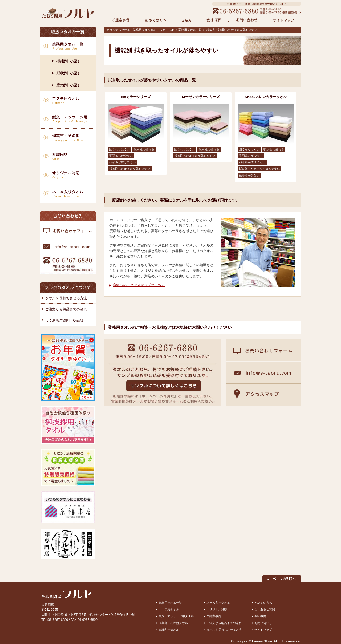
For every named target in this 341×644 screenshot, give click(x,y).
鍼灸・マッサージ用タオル (176, 616)
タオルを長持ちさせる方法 (66, 298)
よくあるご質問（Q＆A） (65, 320)
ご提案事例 (214, 616)
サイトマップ (263, 630)
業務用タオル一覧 (190, 30)
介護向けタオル (169, 630)
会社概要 (260, 616)
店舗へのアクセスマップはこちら (139, 285)
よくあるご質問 (265, 609)
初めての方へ (263, 603)
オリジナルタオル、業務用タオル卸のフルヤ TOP (140, 30)
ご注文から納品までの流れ (66, 309)
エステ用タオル (169, 609)
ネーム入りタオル (218, 603)
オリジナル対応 (217, 609)
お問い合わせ (263, 623)
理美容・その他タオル (173, 623)
